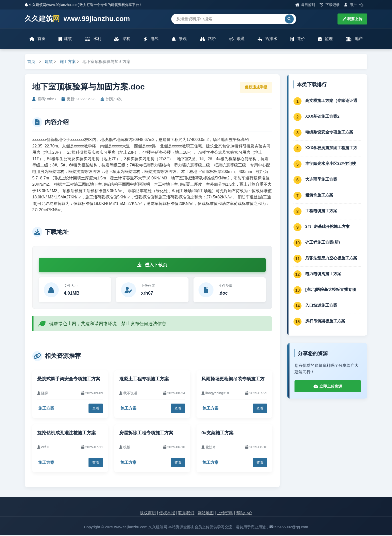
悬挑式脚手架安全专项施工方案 (69, 380)
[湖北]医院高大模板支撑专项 (331, 290)
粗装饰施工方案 (319, 196)
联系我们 (186, 514)
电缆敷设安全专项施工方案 (329, 133)
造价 (297, 39)
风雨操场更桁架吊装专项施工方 (233, 380)
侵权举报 (167, 514)
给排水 (267, 39)
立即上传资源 (328, 387)
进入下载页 (152, 266)
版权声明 (148, 514)
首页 (38, 39)
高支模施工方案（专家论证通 (331, 102)
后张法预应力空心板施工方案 (331, 259)
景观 (179, 39)
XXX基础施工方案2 (322, 117)
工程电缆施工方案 (321, 212)
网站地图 (206, 514)
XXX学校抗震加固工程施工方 (331, 149)
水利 (93, 39)
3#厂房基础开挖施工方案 (327, 228)
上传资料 (225, 514)
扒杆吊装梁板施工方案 (325, 322)
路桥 (208, 39)
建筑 (65, 39)
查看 (96, 409)
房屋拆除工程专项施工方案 (146, 434)
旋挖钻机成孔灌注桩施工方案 (66, 434)
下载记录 (330, 5)
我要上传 (352, 19)
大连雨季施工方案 (321, 180)
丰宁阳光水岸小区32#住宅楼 (331, 165)
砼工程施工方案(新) (323, 243)
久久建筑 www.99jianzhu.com (77, 19)
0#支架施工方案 (217, 434)
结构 (122, 39)
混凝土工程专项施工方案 (144, 380)
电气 (151, 39)
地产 (354, 39)
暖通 (237, 39)
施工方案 (68, 63)
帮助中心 (244, 514)
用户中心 (354, 5)
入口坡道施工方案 (321, 306)
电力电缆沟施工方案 (323, 275)
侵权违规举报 (256, 88)
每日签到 (305, 5)
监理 (325, 39)
